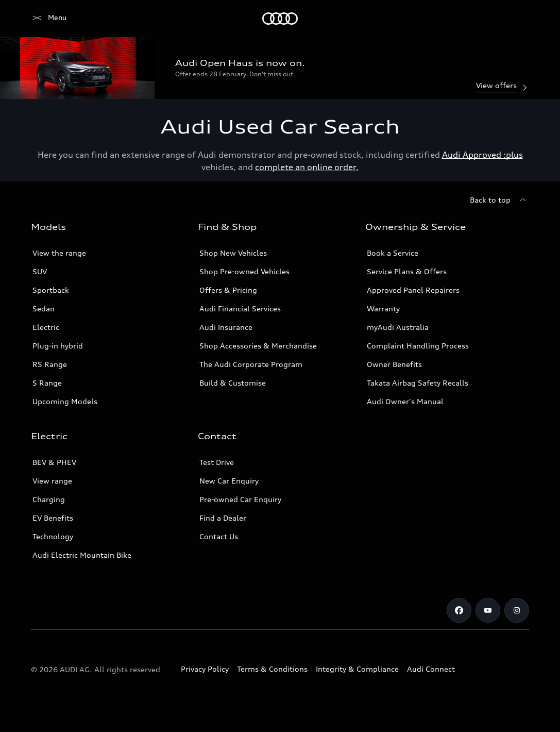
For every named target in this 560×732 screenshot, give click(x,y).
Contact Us (219, 536)
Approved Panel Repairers (413, 290)
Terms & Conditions (272, 669)
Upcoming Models (65, 401)
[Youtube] (488, 610)
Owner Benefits (394, 364)
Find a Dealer (223, 518)
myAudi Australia (398, 327)
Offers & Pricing (228, 290)
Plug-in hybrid (58, 346)
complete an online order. (307, 167)
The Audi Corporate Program (251, 364)
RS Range (50, 364)
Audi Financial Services (240, 309)
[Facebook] (459, 610)
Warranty (383, 309)
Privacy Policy (205, 669)
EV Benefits (53, 518)
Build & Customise (233, 383)
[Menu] (49, 19)
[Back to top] (499, 200)
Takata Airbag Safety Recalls (418, 383)
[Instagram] (517, 610)
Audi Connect (431, 669)
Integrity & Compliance (357, 669)
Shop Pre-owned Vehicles (244, 271)
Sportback (51, 290)
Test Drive (217, 462)
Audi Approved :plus (482, 155)
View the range (59, 253)
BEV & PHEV (54, 462)
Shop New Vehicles (233, 253)
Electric (46, 327)
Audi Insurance (226, 327)
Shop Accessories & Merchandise (258, 346)
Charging (49, 499)
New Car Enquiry (229, 481)
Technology (53, 536)
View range (52, 481)
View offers (503, 86)
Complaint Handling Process (418, 346)
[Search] (517, 19)
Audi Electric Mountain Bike (82, 555)
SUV (40, 271)
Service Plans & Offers (407, 271)
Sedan (44, 309)
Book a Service (393, 253)
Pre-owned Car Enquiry (240, 499)
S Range (47, 383)
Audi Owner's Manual (405, 401)
